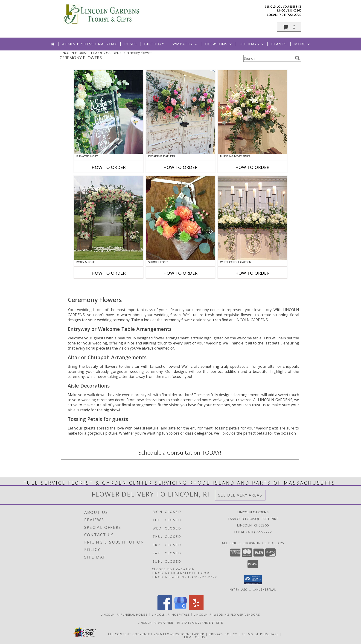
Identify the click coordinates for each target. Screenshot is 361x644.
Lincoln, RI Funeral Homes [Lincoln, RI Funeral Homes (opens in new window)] (124, 614)
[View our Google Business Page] (180, 609)
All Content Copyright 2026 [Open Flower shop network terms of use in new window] (135, 634)
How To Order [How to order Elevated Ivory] (109, 167)
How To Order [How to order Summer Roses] (180, 273)
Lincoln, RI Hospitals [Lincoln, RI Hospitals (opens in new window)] (171, 614)
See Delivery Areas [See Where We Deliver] (240, 495)
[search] (297, 58)
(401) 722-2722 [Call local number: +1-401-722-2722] (290, 15)
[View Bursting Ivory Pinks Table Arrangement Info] (252, 112)
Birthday (154, 44)
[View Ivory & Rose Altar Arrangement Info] (109, 218)
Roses (130, 44)
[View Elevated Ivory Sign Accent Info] (109, 112)
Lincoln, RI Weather (156, 622)
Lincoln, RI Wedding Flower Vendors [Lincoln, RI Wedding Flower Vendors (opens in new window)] (227, 614)
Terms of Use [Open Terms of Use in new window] (195, 637)
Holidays (252, 44)
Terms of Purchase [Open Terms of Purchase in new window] (260, 634)
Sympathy (185, 44)
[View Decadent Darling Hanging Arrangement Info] (180, 112)
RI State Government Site (200, 622)
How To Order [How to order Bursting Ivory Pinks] (252, 167)
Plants (279, 44)
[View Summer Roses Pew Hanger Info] (180, 218)
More (303, 44)
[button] (289, 27)
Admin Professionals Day (89, 44)
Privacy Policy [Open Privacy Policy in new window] (223, 634)
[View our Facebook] (165, 609)
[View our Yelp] (196, 609)
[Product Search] (268, 58)
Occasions (219, 44)
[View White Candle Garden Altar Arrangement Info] (252, 218)
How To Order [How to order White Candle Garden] (252, 273)
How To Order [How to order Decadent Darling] (180, 167)
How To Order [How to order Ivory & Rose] (109, 273)
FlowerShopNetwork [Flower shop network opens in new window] (184, 634)
